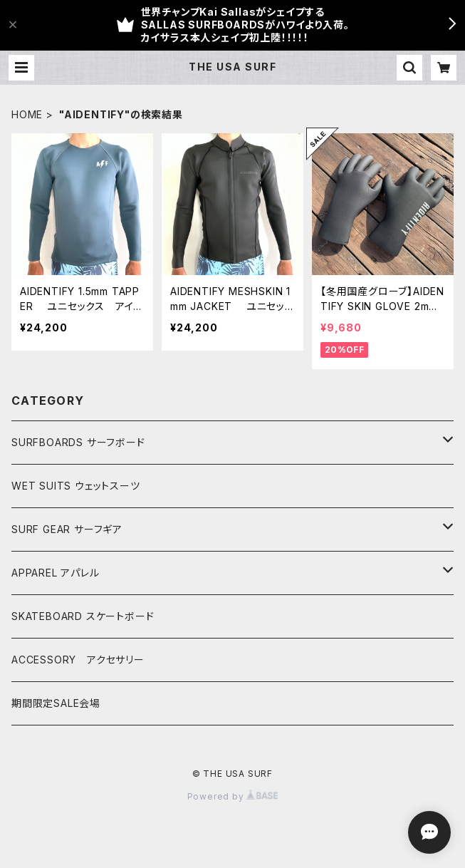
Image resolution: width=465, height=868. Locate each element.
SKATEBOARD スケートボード (83, 616)
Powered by (233, 796)
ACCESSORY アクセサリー (78, 660)
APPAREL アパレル (56, 573)
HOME (27, 114)
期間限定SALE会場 (56, 703)
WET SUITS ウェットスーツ (76, 486)
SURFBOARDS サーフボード (78, 442)
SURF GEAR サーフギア (67, 529)
